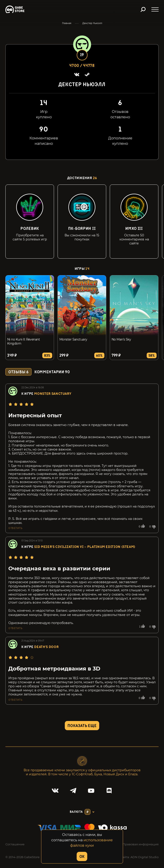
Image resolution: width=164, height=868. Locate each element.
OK (82, 857)
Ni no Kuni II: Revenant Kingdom (24, 341)
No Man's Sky (121, 339)
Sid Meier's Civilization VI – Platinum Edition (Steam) (85, 547)
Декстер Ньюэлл (92, 23)
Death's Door (46, 647)
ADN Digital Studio (145, 857)
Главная (67, 23)
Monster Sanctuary (73, 339)
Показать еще (82, 726)
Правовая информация (141, 844)
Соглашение (15, 844)
